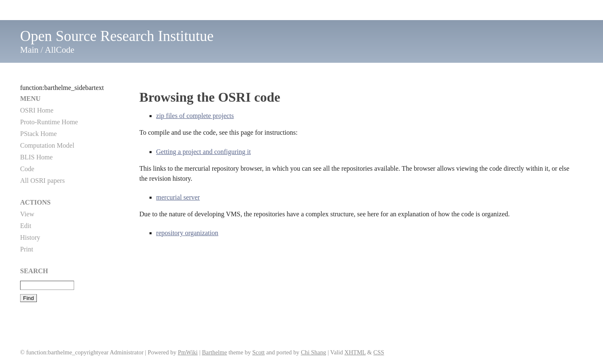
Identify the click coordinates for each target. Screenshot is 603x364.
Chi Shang (313, 352)
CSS (379, 352)
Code (27, 169)
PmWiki (188, 352)
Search (34, 271)
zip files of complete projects (195, 116)
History (30, 237)
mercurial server (178, 197)
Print (27, 249)
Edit (26, 226)
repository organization (187, 233)
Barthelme (214, 352)
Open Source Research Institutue (117, 36)
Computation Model (47, 145)
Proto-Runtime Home (49, 122)
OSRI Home (37, 110)
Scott (258, 352)
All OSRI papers (43, 181)
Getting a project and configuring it (204, 152)
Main (29, 50)
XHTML (355, 352)
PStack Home (39, 134)
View (27, 214)
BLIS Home (36, 157)
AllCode (59, 50)
